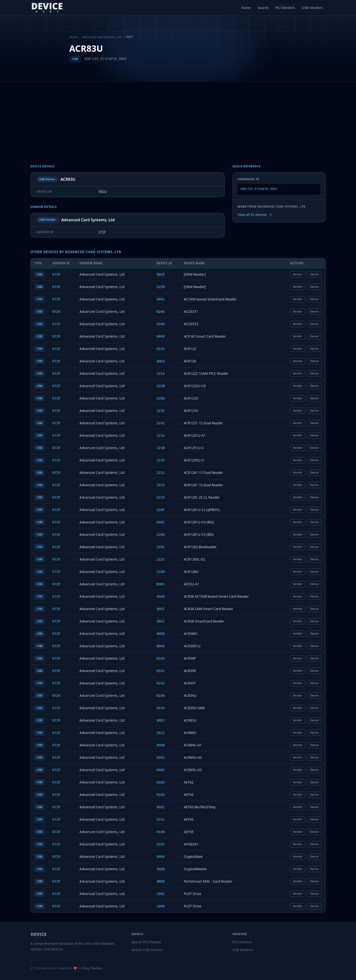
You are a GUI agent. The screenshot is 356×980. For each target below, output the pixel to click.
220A (161, 535)
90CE (161, 275)
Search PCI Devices (146, 942)
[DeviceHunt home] (47, 8)
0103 (161, 795)
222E (161, 411)
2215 (161, 498)
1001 (161, 894)
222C (161, 560)
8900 (161, 745)
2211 (161, 473)
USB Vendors (312, 8)
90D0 (161, 882)
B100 (161, 696)
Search (263, 8)
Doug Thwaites (92, 968)
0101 (161, 820)
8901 (161, 758)
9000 (161, 597)
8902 (161, 770)
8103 (161, 349)
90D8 (161, 634)
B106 (161, 324)
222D (161, 287)
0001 (161, 299)
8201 (161, 844)
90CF (161, 609)
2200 (161, 399)
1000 (161, 906)
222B (161, 386)
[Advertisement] (178, 118)
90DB (161, 869)
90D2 (161, 721)
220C (161, 547)
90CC (161, 622)
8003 (161, 361)
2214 (161, 374)
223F (161, 460)
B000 (161, 646)
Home (246, 8)
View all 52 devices (255, 215)
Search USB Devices (147, 950)
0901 (161, 522)
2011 (161, 733)
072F (56, 275)
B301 (161, 584)
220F (161, 510)
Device (314, 274)
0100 (161, 832)
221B (161, 448)
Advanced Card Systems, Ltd (102, 37)
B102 (161, 683)
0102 (161, 783)
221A (161, 436)
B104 (161, 708)
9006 (161, 857)
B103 (161, 659)
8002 (161, 807)
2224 (161, 485)
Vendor (298, 274)
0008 (161, 337)
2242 (161, 423)
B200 (161, 312)
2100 (161, 572)
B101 (161, 671)
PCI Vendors (285, 8)
